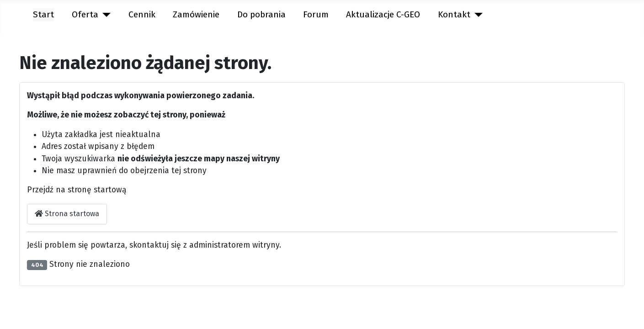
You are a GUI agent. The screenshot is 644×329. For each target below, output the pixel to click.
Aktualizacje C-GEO (383, 14)
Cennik (142, 14)
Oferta (85, 14)
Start (43, 14)
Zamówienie (196, 14)
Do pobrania (261, 14)
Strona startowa (67, 214)
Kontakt (454, 14)
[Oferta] (105, 15)
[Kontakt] (477, 15)
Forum (316, 14)
